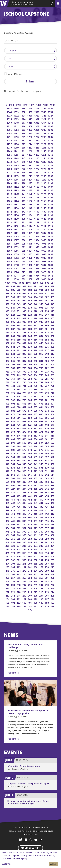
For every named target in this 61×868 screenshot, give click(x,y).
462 (25, 496)
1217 (37, 172)
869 (13, 336)
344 (30, 542)
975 (25, 293)
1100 (23, 233)
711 (41, 396)
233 (47, 585)
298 (36, 560)
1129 (16, 218)
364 (19, 535)
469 (36, 492)
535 (19, 467)
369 (41, 531)
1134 (30, 215)
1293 (44, 133)
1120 (30, 222)
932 (13, 311)
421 (53, 510)
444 (25, 503)
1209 (44, 176)
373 (19, 531)
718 (53, 393)
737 (47, 386)
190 (36, 602)
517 (19, 474)
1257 (51, 151)
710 (47, 396)
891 (41, 325)
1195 (44, 183)
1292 (51, 133)
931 (19, 311)
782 (47, 368)
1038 (16, 265)
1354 (11, 105)
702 (41, 400)
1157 (16, 204)
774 (41, 371)
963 (41, 297)
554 (13, 460)
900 (41, 322)
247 (19, 581)
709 (53, 396)
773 (47, 371)
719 (47, 393)
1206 (16, 179)
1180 (51, 190)
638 (47, 425)
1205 (23, 179)
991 (36, 286)
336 (25, 546)
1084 (37, 240)
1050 (30, 258)
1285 (51, 137)
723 (25, 393)
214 (53, 592)
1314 (44, 122)
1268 (23, 147)
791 (47, 364)
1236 (51, 162)
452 (30, 499)
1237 (44, 162)
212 (13, 595)
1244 (44, 158)
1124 (51, 218)
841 (19, 346)
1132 (44, 215)
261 (41, 574)
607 (19, 439)
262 (36, 574)
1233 (23, 165)
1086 (23, 240)
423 (41, 510)
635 (13, 428)
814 (19, 357)
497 (30, 482)
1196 (37, 183)
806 (13, 361)
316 (36, 553)
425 (30, 510)
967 (19, 297)
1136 (16, 215)
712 (36, 396)
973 (36, 293)
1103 (51, 229)
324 (41, 549)
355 (19, 538)
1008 (30, 279)
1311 (16, 126)
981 (41, 290)
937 (36, 307)
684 (41, 407)
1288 (30, 137)
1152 (51, 204)
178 (53, 606)
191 (30, 602)
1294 (37, 133)
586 (36, 446)
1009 (23, 279)
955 (36, 300)
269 (47, 570)
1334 (51, 112)
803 (30, 361)
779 (13, 371)
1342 (44, 108)
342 (41, 542)
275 (13, 570)
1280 (37, 140)
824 (13, 354)
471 (25, 492)
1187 (51, 186)
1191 (23, 186)
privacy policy (21, 858)
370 (36, 531)
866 (30, 336)
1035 (37, 265)
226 (36, 588)
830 (30, 350)
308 (30, 556)
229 (19, 588)
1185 (16, 190)
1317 (23, 122)
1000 (35, 282)
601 (53, 439)
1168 (37, 197)
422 (47, 510)
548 (47, 460)
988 (53, 286)
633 (25, 428)
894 (25, 325)
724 (19, 393)
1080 (16, 243)
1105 (37, 229)
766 (36, 375)
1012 (51, 275)
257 (13, 578)
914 (13, 318)
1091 (37, 236)
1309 (30, 126)
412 (53, 514)
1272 (44, 144)
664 (53, 414)
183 (25, 606)
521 (47, 471)
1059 (16, 254)
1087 (16, 240)
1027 (44, 268)
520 (53, 471)
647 (47, 421)
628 (53, 428)
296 (47, 560)
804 (25, 361)
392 (13, 524)
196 (53, 599)
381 (25, 528)
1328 (44, 115)
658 (36, 418)
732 (25, 389)
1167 (44, 197)
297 (41, 560)
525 (25, 471)
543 (25, 464)
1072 (23, 247)
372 (25, 531)
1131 (51, 215)
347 (13, 542)
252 (41, 578)
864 (41, 336)
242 (47, 581)
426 (25, 510)
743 (13, 386)
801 (41, 361)
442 (36, 503)
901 (36, 322)
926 (47, 311)
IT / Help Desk (32, 835)
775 (36, 371)
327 (25, 549)
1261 (23, 151)
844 (53, 343)
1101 (16, 233)
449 (47, 499)
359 (47, 535)
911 (30, 318)
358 (53, 535)
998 (47, 282)
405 (41, 517)
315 (41, 553)
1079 (23, 243)
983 (30, 290)
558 (41, 457)
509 (13, 478)
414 (41, 514)
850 (19, 343)
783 (41, 368)
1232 (30, 165)
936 (41, 307)
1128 (23, 218)
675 (41, 410)
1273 (37, 144)
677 (30, 410)
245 (30, 581)
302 (13, 560)
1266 (37, 147)
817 (53, 354)
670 (19, 414)
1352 (25, 105)
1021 (37, 272)
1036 (30, 265)
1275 (23, 144)
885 (25, 329)
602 (47, 439)
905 (13, 322)
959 (13, 300)
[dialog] (31, 859)
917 (47, 314)
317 (30, 553)
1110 (51, 226)
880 (53, 329)
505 (36, 478)
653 (13, 421)
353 (30, 538)
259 (53, 574)
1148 (30, 208)
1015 (30, 275)
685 (36, 407)
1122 (16, 222)
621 (41, 432)
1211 (30, 176)
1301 (37, 130)
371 (30, 531)
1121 (23, 222)
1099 (30, 233)
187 (53, 602)
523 (36, 471)
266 (13, 574)
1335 (44, 112)
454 (19, 499)
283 (19, 567)
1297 (16, 133)
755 (47, 378)
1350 (39, 105)
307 (36, 556)
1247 (23, 158)
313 (53, 553)
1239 (30, 162)
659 (30, 418)
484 (53, 485)
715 (19, 396)
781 (53, 368)
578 (30, 450)
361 (36, 535)
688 (19, 407)
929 (30, 311)
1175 (37, 194)
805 (19, 361)
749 (30, 382)
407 (30, 517)
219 (25, 592)
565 (53, 453)
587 (30, 446)
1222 (51, 169)
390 (25, 524)
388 (36, 524)
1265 (44, 147)
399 (25, 521)
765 (41, 375)
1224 (37, 169)
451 (36, 499)
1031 (16, 268)
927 (41, 311)
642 (25, 425)
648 (41, 421)
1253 (30, 154)
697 (19, 403)
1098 (37, 233)
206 (47, 595)
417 (25, 514)
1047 (51, 258)
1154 (37, 204)
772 (53, 371)
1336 (37, 112)
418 (19, 514)
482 (13, 489)
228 (25, 588)
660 (25, 418)
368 (47, 531)
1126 (37, 218)
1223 (44, 169)
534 (25, 467)
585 (41, 446)
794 (30, 364)
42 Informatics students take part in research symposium (28, 712)
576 (41, 450)
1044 (23, 261)
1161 (37, 201)
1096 (51, 233)
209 (30, 595)
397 (36, 521)
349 (53, 538)
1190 (30, 186)
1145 (51, 208)
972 (41, 293)
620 (47, 432)
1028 (37, 268)
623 (30, 432)
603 (41, 439)
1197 (30, 183)
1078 (30, 243)
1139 (44, 211)
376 (53, 528)
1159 (51, 201)
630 (41, 428)
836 (47, 346)
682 (53, 407)
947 (30, 304)
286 (53, 563)
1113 (30, 226)
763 (53, 375)
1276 (16, 144)
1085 (30, 240)
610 (53, 435)
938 (30, 307)
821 (30, 354)
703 (36, 400)
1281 (30, 140)
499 (19, 482)
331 (53, 546)
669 (25, 414)
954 (41, 300)
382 (19, 528)
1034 (44, 265)
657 (41, 418)
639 (41, 425)
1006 (44, 279)
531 (41, 467)
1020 (44, 272)
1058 (23, 254)
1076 (44, 243)
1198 (23, 183)
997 (53, 282)
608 (13, 439)
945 (41, 304)
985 (19, 290)
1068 (51, 247)
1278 (51, 140)
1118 (44, 222)
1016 (23, 275)
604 (36, 439)
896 (13, 325)
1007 (37, 279)
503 (47, 478)
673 (53, 410)
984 (25, 290)
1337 (30, 112)
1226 (23, 169)
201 (25, 599)
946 (36, 304)
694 (36, 403)
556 (53, 457)
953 (47, 300)
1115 (16, 226)
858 (25, 339)
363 (25, 535)
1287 (37, 137)
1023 (23, 272)
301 (19, 560)
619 (53, 432)
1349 (46, 105)
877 (19, 332)
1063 (37, 250)
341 (47, 542)
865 (36, 336)
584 (47, 446)
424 (36, 510)
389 (30, 524)
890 (47, 325)
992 (30, 286)
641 (30, 425)
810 (41, 357)
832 (19, 350)
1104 (44, 229)
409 (19, 517)
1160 (44, 201)
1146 (44, 208)
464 (13, 496)
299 (30, 560)
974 (30, 293)
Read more (13, 673)
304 (53, 556)
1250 (51, 154)
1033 (51, 265)
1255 (16, 154)
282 (25, 567)
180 (41, 606)
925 (53, 311)
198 (41, 599)
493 (53, 482)
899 (47, 322)
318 (25, 553)
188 (47, 602)
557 (47, 457)
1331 (23, 115)
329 (13, 549)
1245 (37, 158)
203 (13, 599)
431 (47, 506)
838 (36, 346)
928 (36, 311)
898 (53, 322)
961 (53, 297)
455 (13, 499)
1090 (44, 236)
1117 (51, 222)
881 (47, 329)
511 (53, 474)
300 (25, 560)
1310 (23, 126)
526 (19, 471)
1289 (23, 137)
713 (30, 396)
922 (19, 314)
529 (53, 467)
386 (47, 524)
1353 (18, 105)
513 (41, 474)
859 (19, 339)
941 (13, 307)
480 (25, 489)
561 (25, 457)
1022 (30, 272)
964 (36, 297)
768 (25, 375)
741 (25, 386)
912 (25, 318)
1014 (37, 275)
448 (53, 499)
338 (13, 546)
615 (25, 435)
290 (30, 563)
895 (19, 325)
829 (36, 350)
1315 (37, 122)
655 (53, 418)
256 (19, 578)
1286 (44, 137)
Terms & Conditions (18, 831)
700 (53, 400)
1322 (37, 119)
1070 (37, 247)
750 (25, 382)
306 (41, 556)
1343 (37, 108)
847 (36, 343)
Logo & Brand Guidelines (42, 831)
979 (53, 290)
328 (19, 549)
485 (47, 485)
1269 (16, 147)
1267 (30, 147)
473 (13, 492)
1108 (16, 229)
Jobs (15, 827)
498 (25, 482)
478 (36, 489)
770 (13, 375)
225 (41, 588)
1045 (16, 261)
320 (13, 553)
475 (53, 489)
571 (19, 453)
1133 (37, 215)
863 (47, 336)
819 (41, 354)
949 (19, 304)
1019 (51, 272)
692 (47, 403)
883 (36, 329)
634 (19, 428)
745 (53, 382)
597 (25, 442)
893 (30, 325)
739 (36, 386)
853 (53, 339)
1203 (37, 179)
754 (53, 378)
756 (41, 378)
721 (36, 393)
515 (30, 474)
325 (36, 549)
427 (19, 510)
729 (41, 389)
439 (53, 503)
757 (36, 378)
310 (19, 556)
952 (53, 300)
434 (30, 506)
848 (30, 343)
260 (47, 574)
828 (41, 350)
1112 (37, 226)
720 (41, 393)
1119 (37, 222)
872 (47, 332)
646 (53, 421)
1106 (30, 229)
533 (30, 467)
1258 (44, 151)
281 (30, 567)
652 (19, 421)
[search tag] (31, 59)
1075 (51, 243)
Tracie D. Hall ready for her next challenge (25, 646)
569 (30, 453)
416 (30, 514)
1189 (37, 186)
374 (13, 531)
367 (53, 531)
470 (30, 492)
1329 (37, 115)
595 (36, 442)
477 (41, 489)
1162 (30, 201)
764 (47, 375)
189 (41, 602)
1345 (23, 108)
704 (30, 400)
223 (53, 588)
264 (25, 574)
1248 (16, 158)
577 (36, 450)
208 (36, 595)
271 (36, 570)
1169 (30, 197)
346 (19, 542)
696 (25, 403)
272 (30, 570)
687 (25, 407)
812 (30, 357)
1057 (30, 254)
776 (30, 371)
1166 (51, 197)
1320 (51, 119)
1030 (23, 268)
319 (19, 553)
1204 (30, 179)
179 (47, 606)
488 (30, 485)
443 (30, 503)
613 (36, 435)
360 (41, 535)
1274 (30, 144)
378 (41, 528)
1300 (44, 130)
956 (30, 300)
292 (19, 563)
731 (30, 389)
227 (30, 588)
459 (41, 496)
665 (47, 414)
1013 (44, 275)
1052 (16, 258)
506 (30, 478)
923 (13, 314)
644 (13, 425)
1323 (30, 119)
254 (30, 578)
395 (47, 521)
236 (30, 585)
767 (30, 375)
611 (47, 435)
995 (13, 286)
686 (30, 407)
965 (30, 297)
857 (30, 339)
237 (25, 585)
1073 (16, 247)
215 (47, 592)
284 (13, 567)
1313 (51, 122)
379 (36, 528)
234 (41, 585)
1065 (23, 250)
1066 (16, 250)
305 (47, 556)
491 (13, 485)
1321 (44, 119)
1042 (37, 261)
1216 (44, 172)
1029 (30, 268)
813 (25, 357)
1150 (16, 208)
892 (36, 325)
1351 (32, 105)
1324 (23, 119)
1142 (23, 211)
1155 (30, 204)
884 (30, 329)
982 (36, 290)
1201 (51, 179)
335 (30, 546)
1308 (37, 126)
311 (13, 556)
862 (53, 336)
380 (30, 528)
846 (41, 343)
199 (36, 599)
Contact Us (26, 827)
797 (13, 364)
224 (47, 588)
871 (53, 332)
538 (53, 464)
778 (19, 371)
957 (25, 300)
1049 (37, 258)
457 (53, 496)
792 (41, 364)
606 (25, 439)
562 (19, 457)
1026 (51, 268)
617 (13, 435)
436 (19, 506)
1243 (51, 158)
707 (13, 400)
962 (47, 297)
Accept (53, 864)
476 (47, 489)
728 (47, 389)
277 (53, 567)
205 (53, 595)
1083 (44, 240)
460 (36, 496)
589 (19, 446)
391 (19, 524)
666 (41, 414)
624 (25, 432)
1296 (23, 133)
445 (19, 503)
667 (36, 414)
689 (13, 407)
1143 (16, 211)
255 (25, 578)
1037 (23, 265)
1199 (16, 183)
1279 (44, 140)
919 (36, 314)
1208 (51, 176)
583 (53, 446)
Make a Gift (31, 848)
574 (53, 450)
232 (53, 585)
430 (53, 506)
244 (36, 581)
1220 (16, 172)
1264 (51, 147)
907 (53, 318)
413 (47, 514)
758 (30, 378)
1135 (23, 215)
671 (13, 414)
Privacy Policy (42, 827)
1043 (30, 261)
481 (19, 489)
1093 (23, 236)
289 (36, 563)
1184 (23, 190)
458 (47, 496)
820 (36, 354)
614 (30, 435)
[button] (52, 3)
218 (30, 592)
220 (19, 592)
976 (19, 293)
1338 (23, 112)
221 (13, 592)
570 (25, 453)
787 (19, 368)
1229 (51, 165)
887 (13, 329)
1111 (44, 226)
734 (13, 389)
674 (47, 410)
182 (30, 606)
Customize (7, 864)
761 (13, 378)
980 (47, 290)
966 (25, 297)
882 (41, 329)
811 (36, 357)
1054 (51, 254)
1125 (44, 218)
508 (19, 478)
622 (36, 432)
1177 (23, 194)
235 (36, 585)
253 (36, 578)
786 (25, 368)
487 (36, 485)
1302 (30, 130)
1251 (44, 154)
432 (41, 506)
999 (42, 282)
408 (25, 517)
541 (36, 464)
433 (36, 506)
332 (47, 546)
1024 (16, 272)
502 (53, 478)
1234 (16, 165)
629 (47, 428)
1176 (30, 194)
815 (13, 357)
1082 (51, 240)
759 (25, 378)
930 (25, 311)
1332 (16, 115)
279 (41, 567)
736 (53, 386)
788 (13, 368)
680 (13, 410)
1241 (16, 162)
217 (36, 592)
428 (13, 510)
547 (53, 460)
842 (13, 346)
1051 (23, 258)
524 (30, 471)
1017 (16, 275)
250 (53, 578)
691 (53, 403)
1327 (51, 115)
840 (25, 346)
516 (25, 474)
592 (53, 442)
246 (25, 581)
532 (36, 467)
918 (41, 314)
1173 (51, 194)
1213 (16, 176)
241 (53, 581)
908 (47, 318)
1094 (16, 236)
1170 (23, 197)
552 (25, 460)
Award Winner (13, 74)
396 (41, 521)
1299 (51, 130)
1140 (37, 211)
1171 (16, 197)
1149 (23, 208)
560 (30, 457)
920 (30, 314)
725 (13, 393)
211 (19, 595)
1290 (16, 137)
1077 (37, 243)
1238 (37, 162)
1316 (30, 122)
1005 (51, 279)
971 (47, 293)
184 (19, 606)
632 (30, 428)
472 (19, 492)
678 (25, 410)
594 (41, 442)
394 (53, 521)
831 (25, 350)
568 (36, 453)
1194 (51, 183)
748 (36, 382)
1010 (16, 279)
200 (30, 599)
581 (13, 450)
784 (36, 368)
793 (36, 364)
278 (47, 567)
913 (19, 318)
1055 (44, 254)
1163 (23, 201)
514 (36, 474)
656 (47, 418)
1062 (44, 250)
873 (41, 332)
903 (25, 322)
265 (19, 574)
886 (19, 329)
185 (13, 606)
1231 (37, 165)
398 (30, 521)
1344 (30, 108)
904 (19, 322)
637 (53, 425)
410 (13, 517)
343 (36, 542)
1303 (23, 130)
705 (25, 400)
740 (30, 386)
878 (13, 332)
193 (19, 602)
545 (13, 464)
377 (47, 528)
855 (41, 339)
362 (30, 535)
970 (53, 293)
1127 (30, 218)
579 (25, 450)
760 (19, 378)
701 (47, 400)
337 (19, 546)
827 (47, 350)
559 (36, 457)
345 (25, 542)
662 (13, 418)
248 (13, 581)
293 (13, 563)
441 (41, 503)
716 (13, 396)
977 (13, 293)
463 (19, 496)
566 (47, 453)
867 (25, 336)
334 (36, 546)
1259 (37, 151)
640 (36, 425)
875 (30, 332)
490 (19, 485)
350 (47, 538)
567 (41, 453)
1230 (44, 165)
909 (41, 318)
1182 (37, 190)
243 (41, 581)
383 (13, 528)
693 (41, 403)
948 (25, 304)
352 (36, 538)
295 (53, 560)
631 (36, 428)
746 (47, 382)
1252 (37, 154)
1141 (30, 211)
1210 (37, 176)
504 (41, 478)
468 (41, 492)
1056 (37, 254)
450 (41, 499)
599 (13, 442)
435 (25, 506)
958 (19, 300)
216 (41, 592)
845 (47, 343)
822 (25, 354)
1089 (51, 236)
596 (30, 442)
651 (25, 421)
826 (53, 350)
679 (19, 410)
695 (30, 403)
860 (13, 339)
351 (41, 538)
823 (19, 354)
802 (36, 361)
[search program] (31, 51)
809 (47, 357)
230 (13, 588)
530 (47, 467)
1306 (51, 126)
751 (19, 382)
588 (25, 446)
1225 (30, 169)
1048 (44, 258)
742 (19, 386)
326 (30, 549)
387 (41, 524)
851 (13, 343)
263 (30, 574)
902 (30, 322)
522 (41, 471)
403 (53, 517)
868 (19, 336)
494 (47, 482)
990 (41, 286)
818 (47, 354)
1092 (30, 236)
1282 (23, 140)
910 (36, 318)
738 (41, 386)
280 (36, 567)
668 (30, 414)
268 (53, 570)
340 (53, 542)
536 (13, 467)
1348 (53, 105)
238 (19, 585)
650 (30, 421)
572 (13, 453)
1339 (16, 112)
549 (41, 460)
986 (13, 290)
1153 (44, 204)
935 (47, 307)
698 (13, 403)
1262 (16, 151)
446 (13, 503)
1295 (30, 133)
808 (53, 357)
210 (25, 595)
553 (19, 460)
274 (19, 570)
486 (41, 485)
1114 (23, 226)
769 (19, 375)
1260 (30, 151)
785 (30, 368)
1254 (23, 154)
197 (47, 599)
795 (25, 364)
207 (41, 595)
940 (19, 307)
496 (36, 482)
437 (13, 506)
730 (36, 389)
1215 (51, 172)
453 (25, 499)
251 (47, 578)
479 (30, 489)
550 (36, 460)
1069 (44, 247)
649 (36, 421)
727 (53, 389)
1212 (23, 176)
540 (41, 464)
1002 (22, 282)
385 (53, 524)
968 (13, 297)
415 (36, 514)
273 (25, 570)
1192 (16, 186)
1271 (51, 144)
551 (30, 460)
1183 (30, 190)
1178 (16, 194)
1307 (44, 126)
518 (13, 474)
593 (47, 442)
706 (19, 400)
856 (36, 339)
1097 (44, 233)
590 (13, 446)
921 (25, 314)
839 (30, 346)
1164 (16, 201)
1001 (29, 282)
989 (47, 286)
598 (19, 442)
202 (19, 599)
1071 (30, 247)
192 (25, 602)
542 (30, 464)
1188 (44, 186)
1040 (51, 261)
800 (47, 361)
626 (13, 432)
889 (53, 325)
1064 (30, 250)
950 (13, 304)
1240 (23, 162)
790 (53, 364)
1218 (30, 172)
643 (19, 425)
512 (47, 474)
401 (13, 521)
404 (47, 517)
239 (13, 585)
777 (25, 371)
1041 (44, 261)
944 (47, 304)
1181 (44, 190)
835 (53, 346)
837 (41, 346)
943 (53, 304)
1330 (30, 115)
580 (19, 450)
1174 (44, 194)
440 (47, 503)
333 (41, 546)
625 (19, 432)
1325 (16, 119)
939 (25, 307)
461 (30, 496)
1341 (51, 108)
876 (25, 332)
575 (47, 450)
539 (47, 464)
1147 (37, 208)
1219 (23, 172)
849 (25, 343)
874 (36, 332)
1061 (51, 250)
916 (53, 314)
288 (41, 563)
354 (25, 538)
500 (13, 482)
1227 (16, 169)
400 (19, 521)
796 (19, 364)
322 (53, 549)
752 (13, 382)
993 (25, 286)
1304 (16, 130)
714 (25, 396)
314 (47, 553)
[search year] (31, 67)
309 (25, 556)
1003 (15, 282)
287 (47, 563)
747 (41, 382)
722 (30, 393)
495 (41, 482)
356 (13, 538)
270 (41, 570)
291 (25, 563)
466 (53, 492)
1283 (16, 140)
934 (53, 307)
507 (25, 478)
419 (13, 514)
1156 (23, 204)
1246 (30, 158)
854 (47, 339)
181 (36, 606)
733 (19, 389)
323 (47, 549)
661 (19, 418)
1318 (16, 122)
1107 (23, 229)
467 (47, 492)
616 (19, 435)
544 (19, 464)
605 (30, 439)
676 (36, 410)
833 (13, 350)
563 (13, 457)
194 (13, 602)
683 (47, 407)
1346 (16, 108)
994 (19, 286)
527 (13, 471)
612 (41, 435)
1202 (44, 179)
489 (25, 485)
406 (36, 517)
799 (53, 361)
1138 (51, 211)
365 (13, 535)
